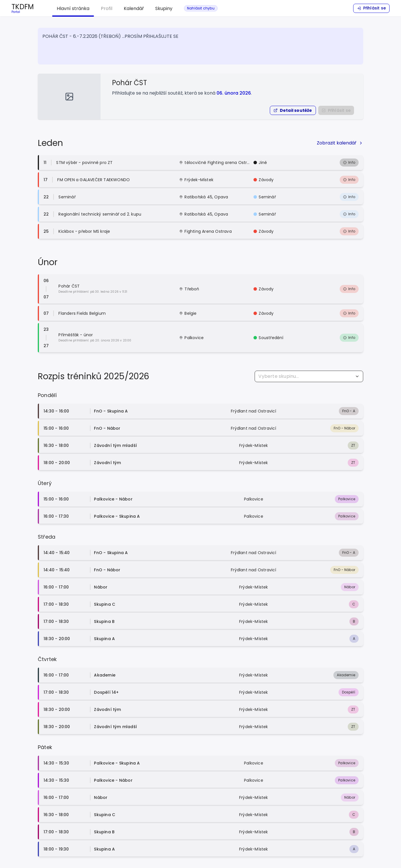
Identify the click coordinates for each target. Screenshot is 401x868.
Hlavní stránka (73, 8)
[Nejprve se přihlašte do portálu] (336, 110)
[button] (293, 110)
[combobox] (309, 376)
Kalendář (134, 8)
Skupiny (164, 8)
